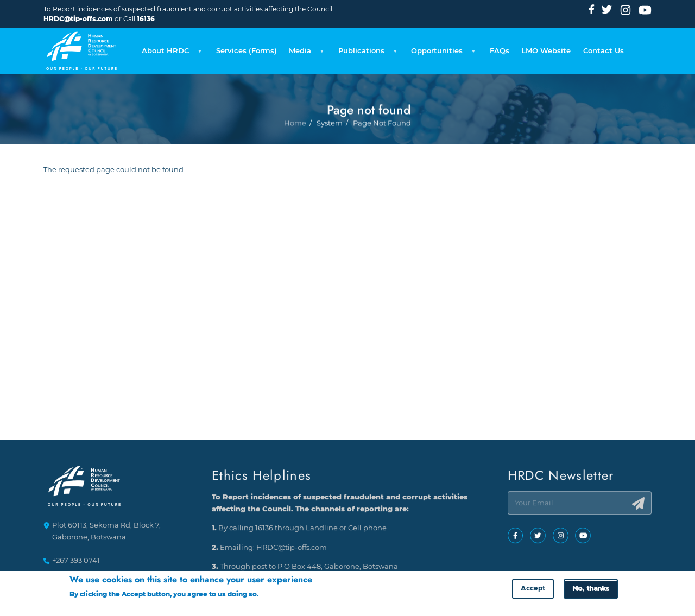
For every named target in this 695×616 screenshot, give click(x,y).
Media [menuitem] (305, 54)
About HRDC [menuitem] (170, 54)
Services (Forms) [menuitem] (247, 51)
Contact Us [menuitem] (604, 51)
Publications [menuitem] (366, 54)
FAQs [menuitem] (500, 51)
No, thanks (590, 591)
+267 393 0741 (76, 561)
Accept (533, 591)
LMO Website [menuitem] (546, 51)
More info (277, 596)
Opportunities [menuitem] (442, 54)
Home (295, 154)
